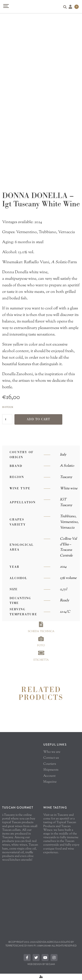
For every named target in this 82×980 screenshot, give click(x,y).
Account (49, 776)
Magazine (50, 782)
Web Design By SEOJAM (41, 964)
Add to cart (38, 419)
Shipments (51, 770)
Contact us (51, 758)
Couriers (50, 764)
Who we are (52, 752)
